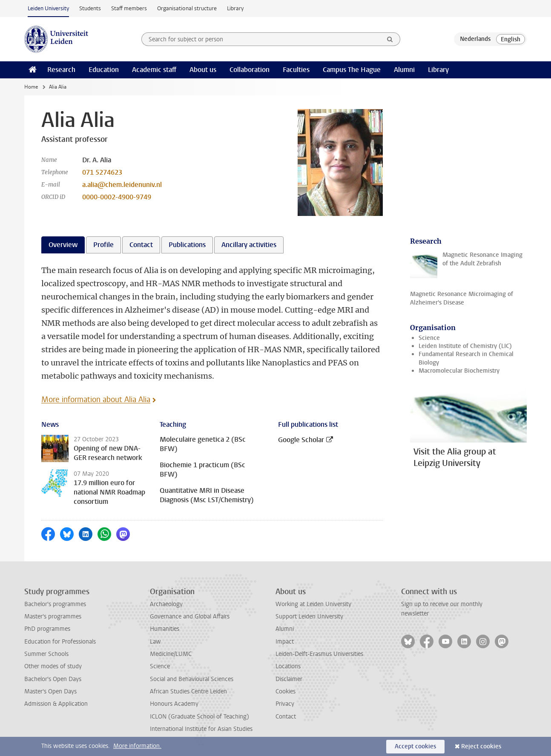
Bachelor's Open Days (53, 679)
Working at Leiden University (313, 604)
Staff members (129, 8)
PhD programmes (47, 629)
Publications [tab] (187, 245)
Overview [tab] (63, 245)
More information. (137, 746)
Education (104, 70)
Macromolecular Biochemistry (459, 371)
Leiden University (48, 8)
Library (235, 8)
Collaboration (250, 70)
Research (61, 70)
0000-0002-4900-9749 (117, 197)
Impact (285, 642)
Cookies (286, 691)
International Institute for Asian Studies (201, 729)
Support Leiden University (309, 617)
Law (155, 642)
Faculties (296, 70)
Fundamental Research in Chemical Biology (466, 358)
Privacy (285, 704)
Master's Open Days (50, 691)
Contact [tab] (141, 245)
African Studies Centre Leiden (188, 691)
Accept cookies (415, 746)
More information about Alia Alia (96, 400)
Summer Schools (46, 654)
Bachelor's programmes (55, 604)
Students (90, 8)
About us (203, 70)
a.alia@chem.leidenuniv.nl (122, 185)
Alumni (404, 70)
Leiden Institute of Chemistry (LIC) (465, 346)
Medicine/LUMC (171, 654)
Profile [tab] (103, 245)
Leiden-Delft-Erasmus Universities (319, 654)
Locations (288, 666)
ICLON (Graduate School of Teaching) (199, 717)
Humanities (165, 629)
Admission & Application (56, 704)
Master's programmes (53, 617)
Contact (286, 717)
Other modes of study (53, 666)
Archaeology (166, 604)
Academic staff (154, 70)
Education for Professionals (60, 642)
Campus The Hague (352, 70)
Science (429, 338)
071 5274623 (102, 172)
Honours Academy (174, 704)
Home (31, 87)
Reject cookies (481, 746)
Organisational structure (187, 8)
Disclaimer (289, 679)
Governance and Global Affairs (190, 617)
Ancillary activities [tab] (249, 245)
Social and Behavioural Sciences (192, 679)
